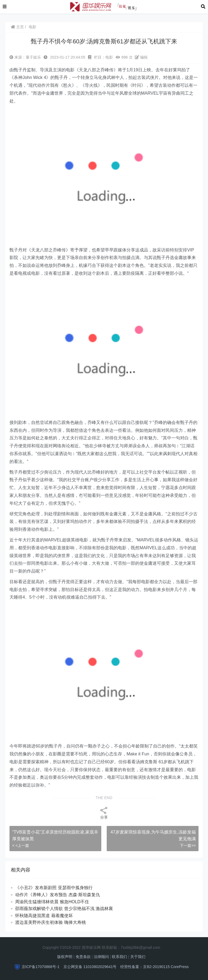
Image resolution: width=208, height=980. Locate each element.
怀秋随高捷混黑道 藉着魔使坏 (49, 916)
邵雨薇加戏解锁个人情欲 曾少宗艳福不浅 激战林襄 (67, 909)
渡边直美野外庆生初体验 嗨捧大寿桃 (55, 922)
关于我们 (138, 957)
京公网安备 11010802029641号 (90, 967)
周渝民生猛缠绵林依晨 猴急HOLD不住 (57, 902)
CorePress (180, 967)
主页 (17, 27)
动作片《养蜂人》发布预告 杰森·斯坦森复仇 (58, 895)
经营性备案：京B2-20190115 (145, 967)
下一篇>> (188, 845)
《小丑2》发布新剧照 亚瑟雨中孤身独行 (54, 888)
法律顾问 (101, 957)
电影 (32, 27)
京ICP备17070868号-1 (41, 967)
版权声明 (65, 957)
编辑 (141, 57)
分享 (104, 813)
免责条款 (83, 957)
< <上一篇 (21, 845)
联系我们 (119, 957)
